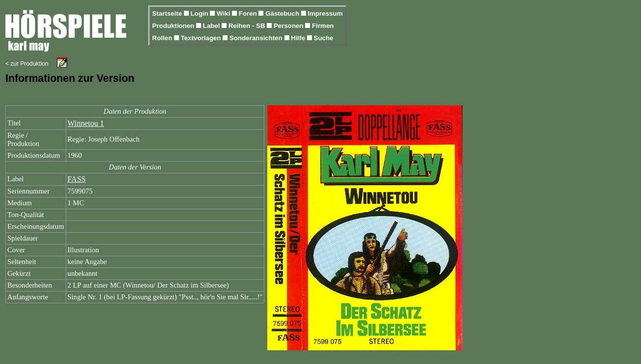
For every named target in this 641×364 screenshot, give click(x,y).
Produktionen (174, 26)
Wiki (224, 13)
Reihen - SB (248, 26)
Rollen (163, 38)
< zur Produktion (27, 64)
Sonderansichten (257, 38)
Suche (324, 38)
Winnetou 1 (86, 123)
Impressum (325, 13)
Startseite (168, 13)
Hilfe (299, 38)
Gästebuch (283, 13)
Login (200, 13)
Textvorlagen (202, 38)
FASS (77, 179)
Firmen (323, 26)
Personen (289, 26)
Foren (249, 13)
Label (213, 26)
